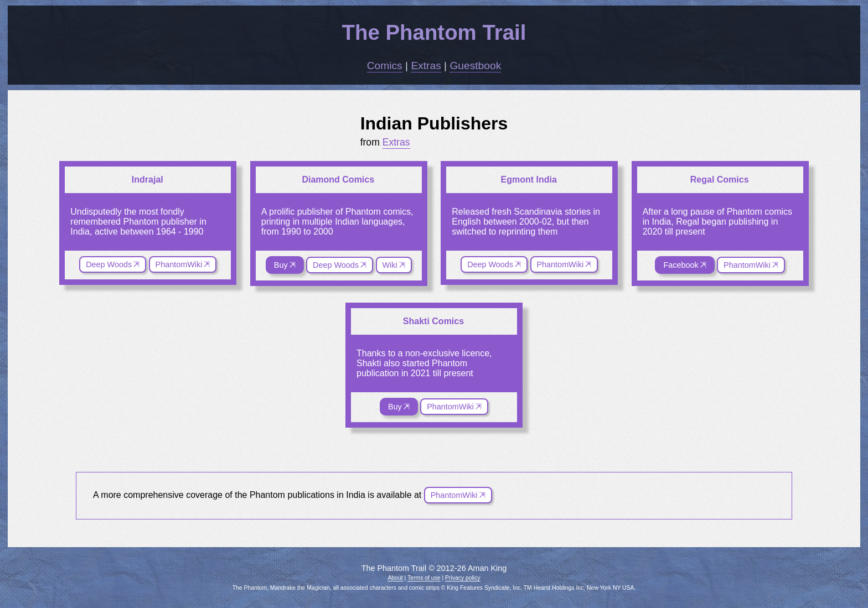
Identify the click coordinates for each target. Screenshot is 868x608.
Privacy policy (463, 578)
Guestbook (475, 66)
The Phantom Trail (434, 32)
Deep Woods (109, 264)
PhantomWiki (179, 264)
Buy (281, 265)
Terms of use (424, 578)
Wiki (390, 265)
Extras (426, 66)
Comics (385, 66)
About (395, 578)
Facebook (681, 265)
